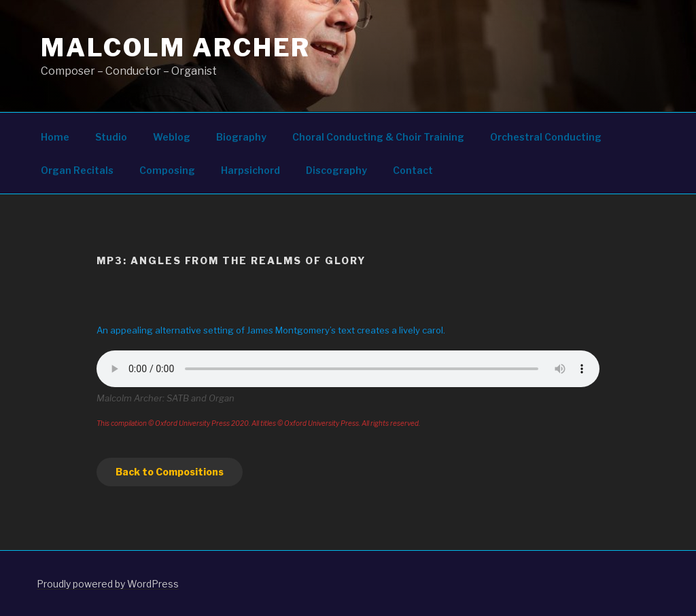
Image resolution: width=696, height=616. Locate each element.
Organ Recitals (77, 170)
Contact (413, 170)
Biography (241, 137)
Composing (167, 170)
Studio (111, 137)
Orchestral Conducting (546, 137)
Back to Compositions (170, 472)
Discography (336, 170)
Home (55, 137)
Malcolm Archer (176, 48)
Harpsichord (250, 170)
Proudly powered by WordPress (108, 584)
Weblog (172, 137)
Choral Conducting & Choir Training (378, 137)
